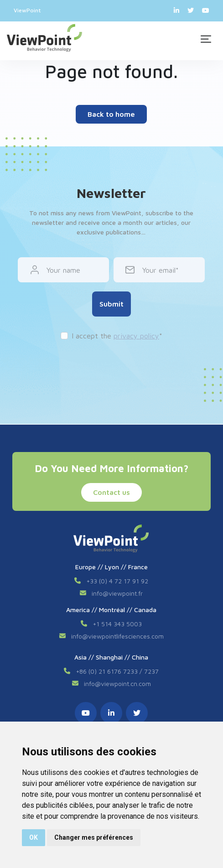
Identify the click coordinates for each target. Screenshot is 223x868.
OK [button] (34, 837)
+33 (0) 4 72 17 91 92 (117, 581)
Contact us (111, 492)
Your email (159, 270)
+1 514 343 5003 (117, 624)
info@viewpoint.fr (117, 593)
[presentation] (111, 368)
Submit (111, 304)
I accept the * (117, 336)
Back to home (111, 114)
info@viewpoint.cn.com (117, 683)
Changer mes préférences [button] (94, 837)
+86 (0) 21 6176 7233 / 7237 (117, 671)
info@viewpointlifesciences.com (117, 636)
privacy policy (136, 336)
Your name (63, 270)
